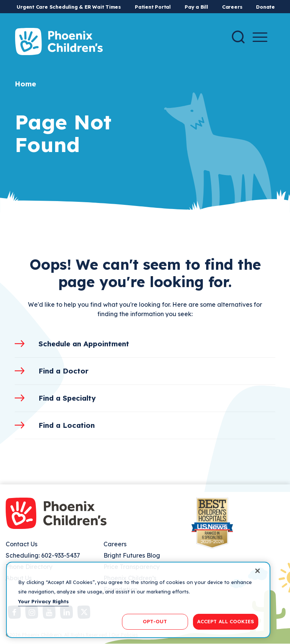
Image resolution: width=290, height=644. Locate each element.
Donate (265, 7)
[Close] (258, 571)
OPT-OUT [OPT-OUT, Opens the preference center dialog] (155, 621)
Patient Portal (153, 7)
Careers (232, 7)
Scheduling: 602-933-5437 (43, 555)
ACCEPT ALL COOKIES (226, 621)
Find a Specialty (67, 398)
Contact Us (22, 544)
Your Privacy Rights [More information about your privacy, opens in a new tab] (43, 601)
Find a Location (67, 425)
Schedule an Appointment (84, 344)
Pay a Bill (196, 7)
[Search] (238, 37)
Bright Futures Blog (132, 555)
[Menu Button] (260, 37)
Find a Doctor (63, 371)
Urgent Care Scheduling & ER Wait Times (69, 7)
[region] (138, 600)
